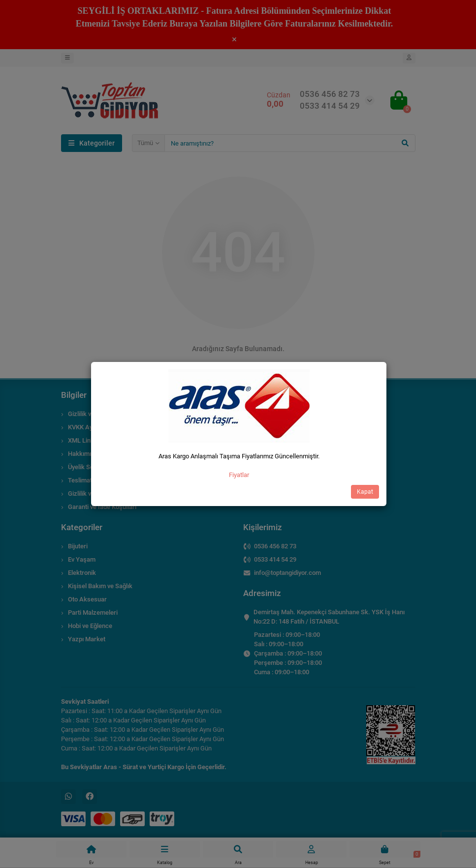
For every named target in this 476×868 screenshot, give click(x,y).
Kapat (365, 492)
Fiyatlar (239, 475)
